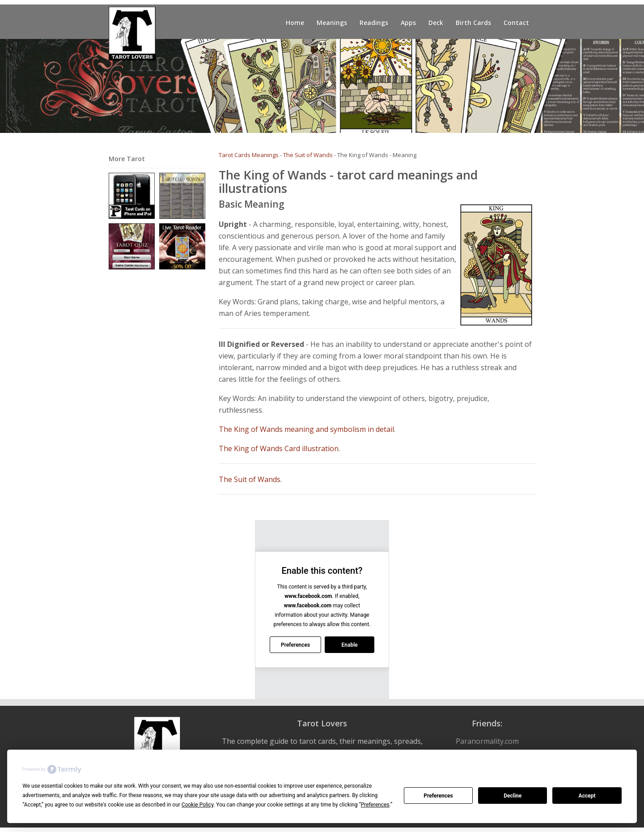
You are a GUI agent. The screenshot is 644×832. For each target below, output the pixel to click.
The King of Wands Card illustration (279, 448)
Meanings (332, 23)
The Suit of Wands (308, 155)
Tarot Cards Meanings (249, 155)
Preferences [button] (375, 805)
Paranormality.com (487, 741)
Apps (408, 23)
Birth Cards (473, 23)
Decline (513, 796)
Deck (436, 23)
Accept (587, 796)
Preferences (438, 796)
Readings (374, 23)
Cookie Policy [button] (197, 805)
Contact (516, 23)
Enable (349, 645)
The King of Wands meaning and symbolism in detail (306, 429)
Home (295, 23)
